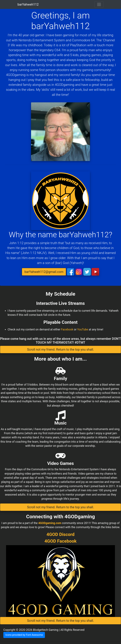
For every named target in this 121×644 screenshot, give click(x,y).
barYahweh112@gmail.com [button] (44, 272)
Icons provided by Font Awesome (24, 635)
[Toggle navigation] (99, 4)
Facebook (67, 329)
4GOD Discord (60, 534)
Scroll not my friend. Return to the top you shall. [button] (60, 349)
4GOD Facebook (60, 541)
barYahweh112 (28, 4)
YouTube (83, 329)
